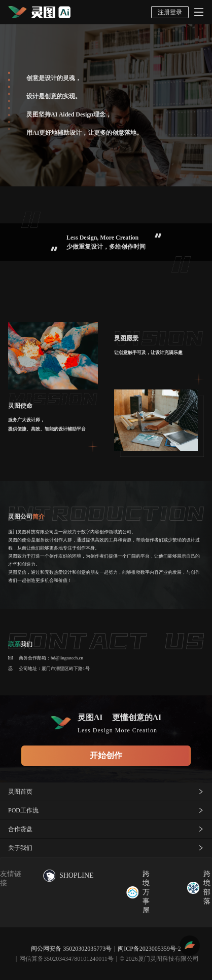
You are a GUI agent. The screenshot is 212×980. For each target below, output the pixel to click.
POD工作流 (106, 810)
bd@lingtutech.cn (67, 657)
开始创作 (106, 755)
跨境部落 (199, 888)
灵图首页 (106, 792)
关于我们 (106, 848)
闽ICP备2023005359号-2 (149, 949)
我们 (20, 644)
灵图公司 (26, 517)
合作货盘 (106, 829)
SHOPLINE (68, 876)
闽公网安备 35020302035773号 (71, 949)
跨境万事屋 (138, 892)
